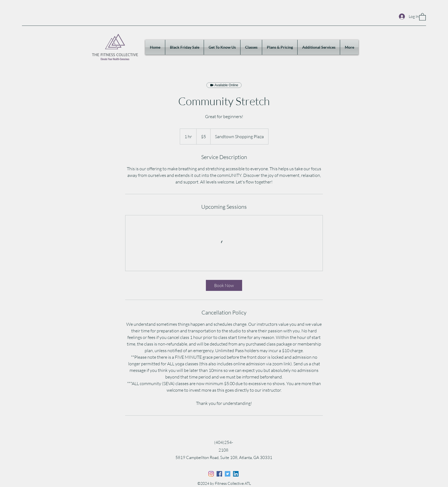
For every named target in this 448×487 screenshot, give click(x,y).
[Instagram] (211, 474)
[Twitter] (228, 474)
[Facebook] (219, 474)
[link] (224, 285)
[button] (422, 17)
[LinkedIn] (236, 474)
